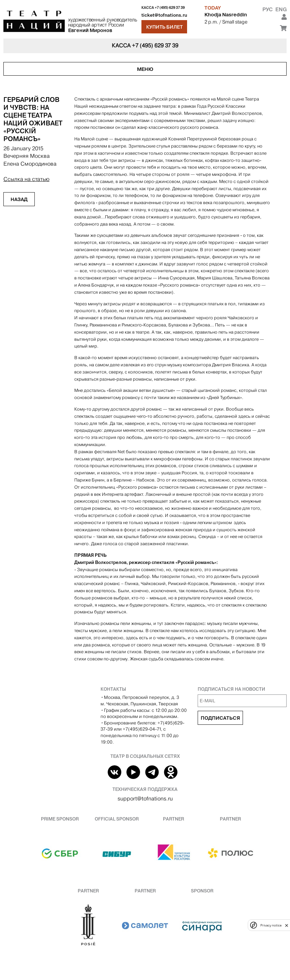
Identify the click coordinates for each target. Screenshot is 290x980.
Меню (145, 69)
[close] (287, 925)
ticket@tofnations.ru (164, 15)
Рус (268, 9)
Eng (281, 9)
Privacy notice (271, 925)
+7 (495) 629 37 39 (170, 8)
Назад (19, 199)
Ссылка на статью (26, 179)
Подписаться (220, 718)
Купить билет (164, 27)
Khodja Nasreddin (226, 15)
